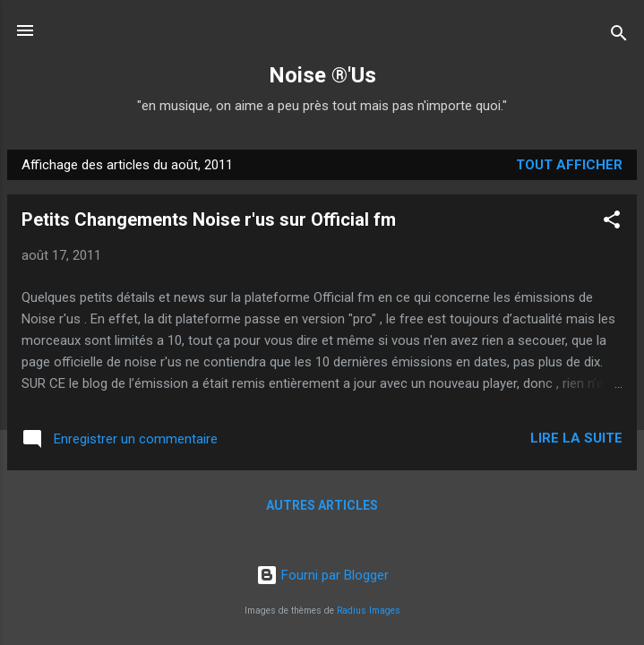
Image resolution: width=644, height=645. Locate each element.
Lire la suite (576, 438)
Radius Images (369, 611)
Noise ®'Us (322, 75)
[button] (612, 223)
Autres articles (322, 505)
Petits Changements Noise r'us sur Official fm (209, 219)
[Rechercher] (619, 36)
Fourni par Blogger (322, 575)
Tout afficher (569, 165)
